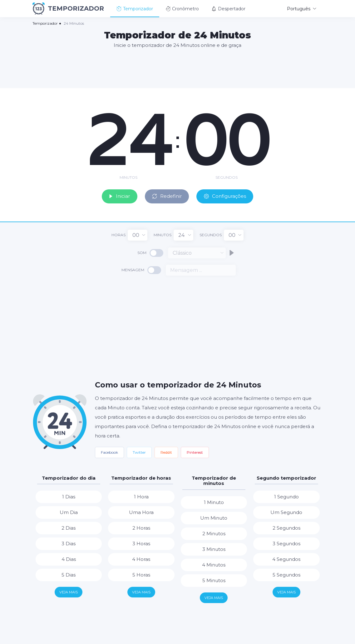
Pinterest (195, 451)
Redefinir (166, 195)
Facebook (109, 451)
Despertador (228, 9)
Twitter (139, 451)
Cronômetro (182, 9)
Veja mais (69, 591)
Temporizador (135, 9)
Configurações (229, 195)
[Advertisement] (178, 68)
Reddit (166, 451)
